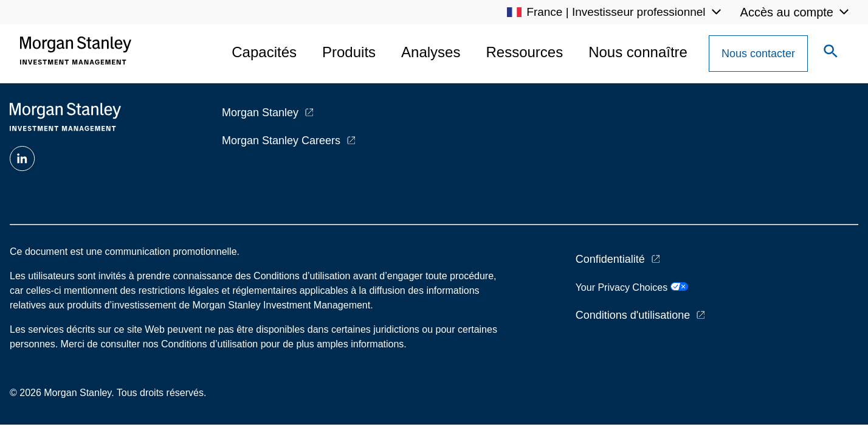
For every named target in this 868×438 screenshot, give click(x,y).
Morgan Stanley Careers (281, 141)
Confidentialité (610, 259)
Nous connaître (638, 52)
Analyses (431, 52)
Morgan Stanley (260, 113)
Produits (349, 52)
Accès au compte (787, 12)
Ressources (524, 52)
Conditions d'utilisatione (633, 315)
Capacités (264, 52)
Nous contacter (758, 54)
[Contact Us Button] (758, 54)
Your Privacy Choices (632, 287)
